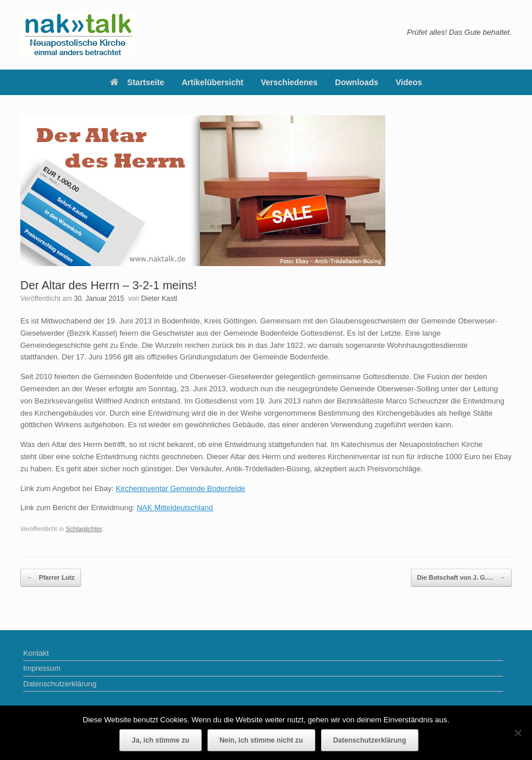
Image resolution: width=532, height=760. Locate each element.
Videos (409, 82)
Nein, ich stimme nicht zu (261, 740)
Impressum (42, 668)
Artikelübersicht (212, 82)
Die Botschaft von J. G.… (461, 578)
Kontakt (36, 653)
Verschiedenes (289, 82)
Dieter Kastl (159, 299)
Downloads (357, 82)
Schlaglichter (84, 529)
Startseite (137, 82)
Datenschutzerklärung (60, 684)
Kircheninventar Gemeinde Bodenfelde (181, 488)
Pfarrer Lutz (51, 578)
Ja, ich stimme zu (160, 740)
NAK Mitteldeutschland (175, 508)
